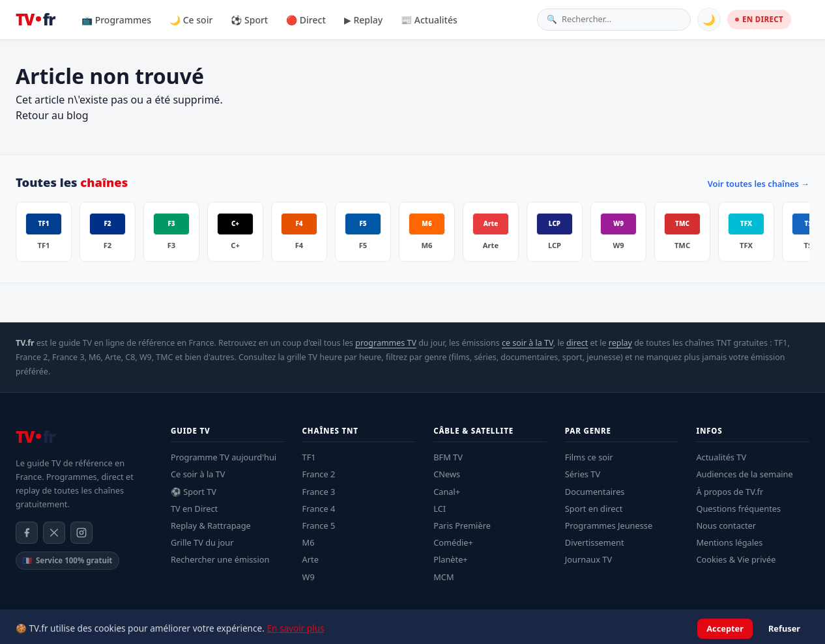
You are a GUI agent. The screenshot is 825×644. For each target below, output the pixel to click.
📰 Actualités (429, 20)
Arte (311, 559)
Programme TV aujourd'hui (224, 457)
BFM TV (448, 457)
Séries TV (583, 474)
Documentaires (595, 492)
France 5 (319, 525)
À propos (754, 628)
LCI (440, 509)
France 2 (319, 474)
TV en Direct (194, 509)
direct (577, 343)
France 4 (319, 509)
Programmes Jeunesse (609, 525)
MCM (443, 577)
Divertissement (595, 542)
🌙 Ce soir (191, 20)
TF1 (309, 457)
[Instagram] (81, 533)
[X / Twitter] (54, 533)
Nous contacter (726, 525)
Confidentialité (699, 628)
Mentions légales (729, 542)
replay (620, 343)
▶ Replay (363, 20)
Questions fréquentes (738, 509)
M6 (309, 542)
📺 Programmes (116, 20)
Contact (796, 628)
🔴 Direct (306, 20)
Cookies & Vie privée (736, 559)
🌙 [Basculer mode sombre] (709, 20)
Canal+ (447, 492)
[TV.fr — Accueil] (35, 20)
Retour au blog (52, 115)
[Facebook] (27, 533)
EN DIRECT (759, 19)
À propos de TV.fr (730, 492)
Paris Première (462, 525)
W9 (309, 577)
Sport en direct (594, 509)
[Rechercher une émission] (621, 19)
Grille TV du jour (202, 542)
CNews (447, 474)
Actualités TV (721, 457)
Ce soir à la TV (198, 474)
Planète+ (451, 559)
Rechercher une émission (220, 559)
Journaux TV (588, 559)
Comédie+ (453, 542)
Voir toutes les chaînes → (759, 184)
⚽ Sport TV (194, 492)
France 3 (319, 492)
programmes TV (386, 343)
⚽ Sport (249, 20)
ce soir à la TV (528, 343)
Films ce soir (589, 457)
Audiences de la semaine (744, 474)
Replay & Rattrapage (211, 525)
